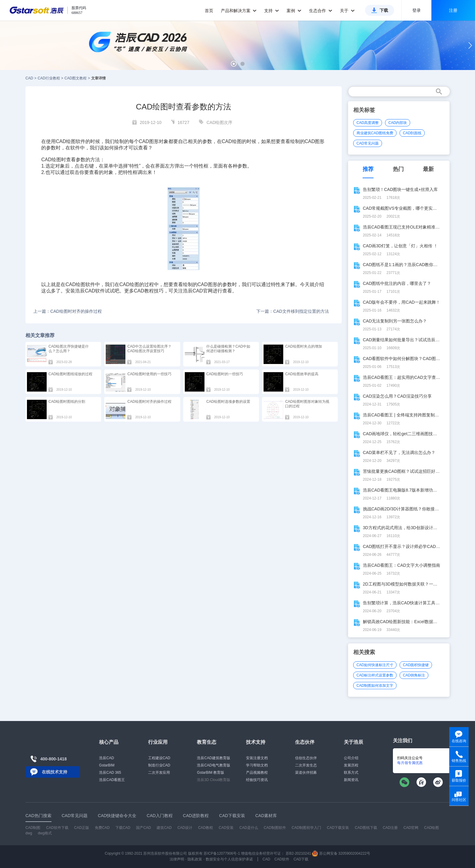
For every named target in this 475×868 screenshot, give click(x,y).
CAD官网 (203, 291)
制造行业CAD (159, 765)
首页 (209, 11)
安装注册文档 (257, 758)
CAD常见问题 (368, 143)
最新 (428, 169)
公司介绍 (351, 758)
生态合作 (321, 11)
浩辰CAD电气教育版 (213, 765)
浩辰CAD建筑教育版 (213, 758)
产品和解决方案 (239, 11)
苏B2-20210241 (298, 853)
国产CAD (143, 828)
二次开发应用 (159, 773)
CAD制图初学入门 (306, 828)
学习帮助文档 (257, 765)
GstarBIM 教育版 (211, 773)
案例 (294, 11)
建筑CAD (164, 828)
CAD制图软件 (275, 828)
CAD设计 (185, 828)
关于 (347, 11)
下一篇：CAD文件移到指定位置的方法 (293, 311)
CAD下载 (301, 859)
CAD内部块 (398, 123)
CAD (29, 78)
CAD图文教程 (76, 78)
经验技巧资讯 (257, 780)
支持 (272, 11)
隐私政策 (195, 859)
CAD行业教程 (49, 78)
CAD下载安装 (338, 828)
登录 (417, 10)
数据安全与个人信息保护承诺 (229, 859)
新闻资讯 (351, 780)
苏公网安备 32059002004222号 (341, 853)
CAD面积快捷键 (416, 665)
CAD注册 (390, 828)
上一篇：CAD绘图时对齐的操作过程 (68, 311)
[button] (234, 64)
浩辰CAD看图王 (112, 780)
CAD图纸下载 (366, 828)
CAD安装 (226, 828)
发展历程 (351, 765)
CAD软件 (95, 291)
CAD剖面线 (412, 133)
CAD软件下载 (57, 828)
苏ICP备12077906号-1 (222, 853)
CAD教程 (144, 291)
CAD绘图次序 (220, 122)
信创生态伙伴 (306, 758)
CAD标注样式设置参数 (375, 675)
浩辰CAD (106, 758)
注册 (453, 10)
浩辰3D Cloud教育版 (214, 780)
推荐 (368, 169)
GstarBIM (107, 765)
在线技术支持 (55, 772)
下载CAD (123, 828)
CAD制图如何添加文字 (375, 686)
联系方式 (351, 773)
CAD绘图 (232, 141)
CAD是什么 (249, 828)
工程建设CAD (159, 758)
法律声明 (177, 859)
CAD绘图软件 (71, 141)
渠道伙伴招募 (306, 773)
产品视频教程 (257, 773)
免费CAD (102, 828)
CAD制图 (33, 828)
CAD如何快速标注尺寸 (375, 665)
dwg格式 (45, 833)
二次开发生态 (306, 765)
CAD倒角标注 (414, 675)
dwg (29, 833)
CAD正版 (81, 828)
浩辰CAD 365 (110, 773)
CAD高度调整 (368, 123)
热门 (398, 169)
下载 (384, 10)
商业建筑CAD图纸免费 (375, 133)
